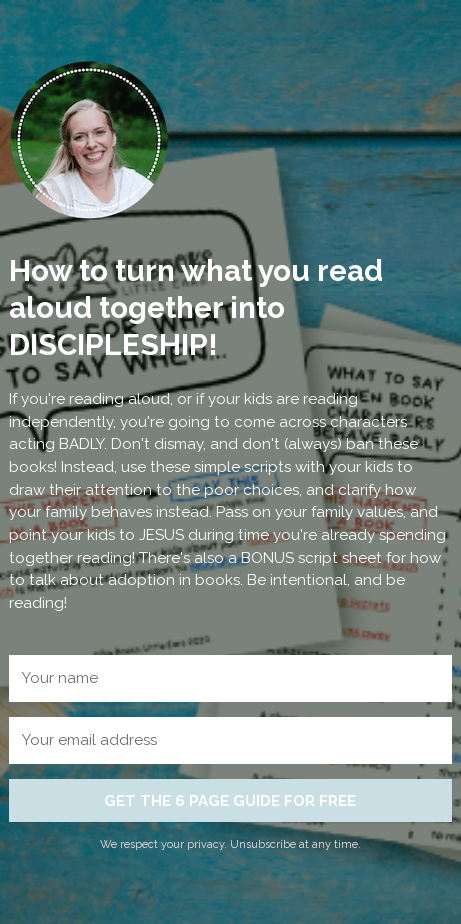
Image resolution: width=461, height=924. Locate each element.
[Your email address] (230, 740)
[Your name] (230, 678)
